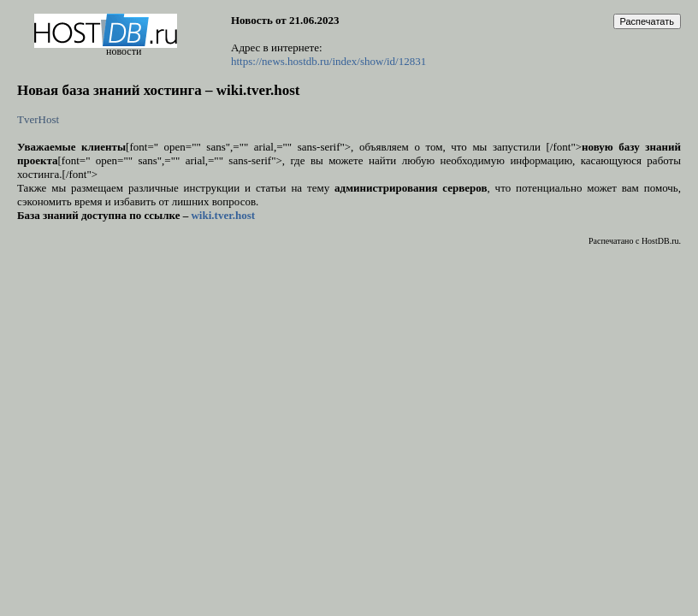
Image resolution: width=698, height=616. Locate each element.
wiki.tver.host (223, 215)
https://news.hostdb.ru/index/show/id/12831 (328, 61)
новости (124, 51)
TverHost (38, 119)
